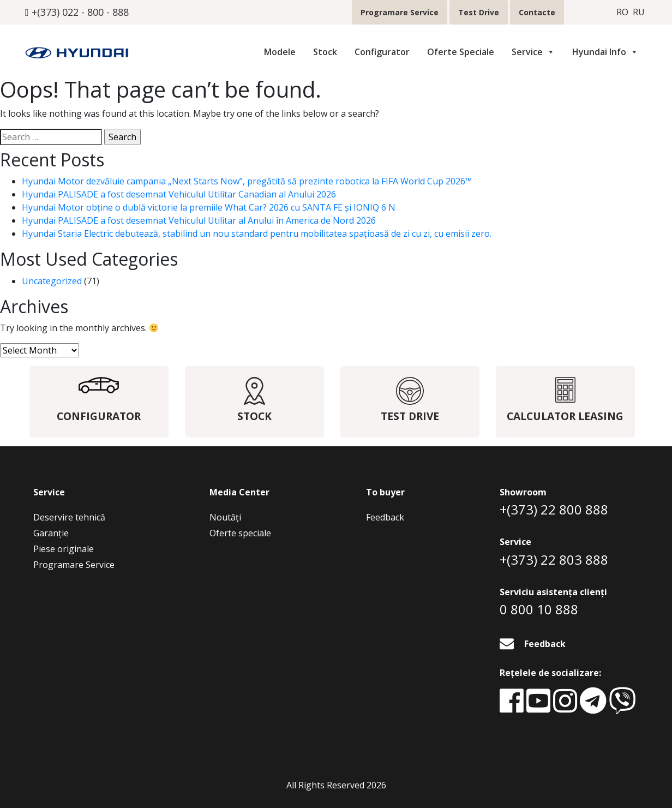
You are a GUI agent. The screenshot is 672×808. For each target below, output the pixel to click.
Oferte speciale (240, 533)
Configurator (382, 52)
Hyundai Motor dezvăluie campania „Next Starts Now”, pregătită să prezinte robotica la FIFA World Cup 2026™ (247, 181)
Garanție (51, 533)
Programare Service (400, 12)
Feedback (385, 517)
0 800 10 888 (539, 609)
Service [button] (533, 52)
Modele (280, 52)
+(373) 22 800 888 (554, 509)
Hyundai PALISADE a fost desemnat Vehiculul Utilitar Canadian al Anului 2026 (179, 194)
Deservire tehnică (69, 517)
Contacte (537, 12)
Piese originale (64, 549)
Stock (325, 52)
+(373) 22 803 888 (554, 559)
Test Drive (479, 12)
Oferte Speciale (461, 52)
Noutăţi (225, 517)
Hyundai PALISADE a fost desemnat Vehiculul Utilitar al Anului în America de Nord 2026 (199, 220)
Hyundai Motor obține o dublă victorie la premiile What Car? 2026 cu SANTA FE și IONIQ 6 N (209, 207)
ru (639, 13)
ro (622, 13)
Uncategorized (52, 281)
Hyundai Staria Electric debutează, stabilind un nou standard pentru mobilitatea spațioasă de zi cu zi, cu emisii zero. (257, 234)
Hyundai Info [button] (605, 52)
